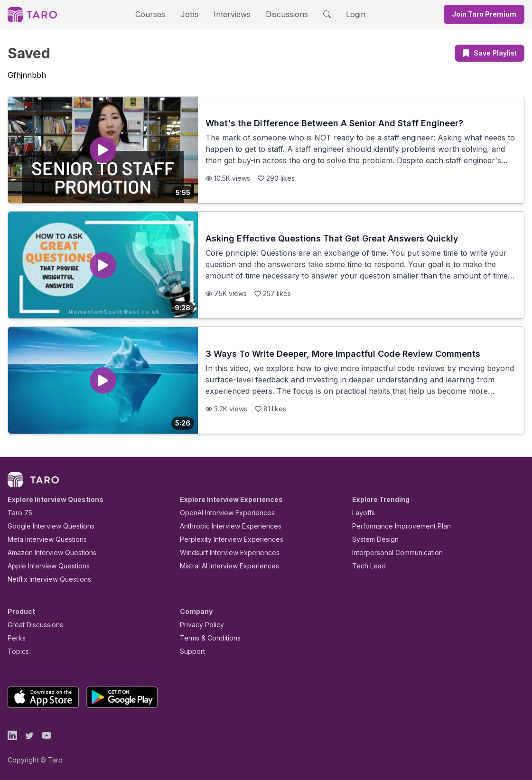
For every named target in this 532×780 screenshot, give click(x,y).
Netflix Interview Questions (45, 579)
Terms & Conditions (207, 638)
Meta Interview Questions (42, 539)
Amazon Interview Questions (47, 552)
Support (190, 651)
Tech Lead (366, 566)
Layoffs (362, 513)
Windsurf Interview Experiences (223, 552)
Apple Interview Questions (43, 566)
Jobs (193, 14)
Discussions (280, 14)
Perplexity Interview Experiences (224, 539)
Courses (159, 14)
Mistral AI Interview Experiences (224, 566)
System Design (372, 539)
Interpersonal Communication (392, 552)
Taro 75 (18, 513)
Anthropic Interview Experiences (224, 526)
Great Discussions (32, 625)
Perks (15, 638)
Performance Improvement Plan (395, 526)
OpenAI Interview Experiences (221, 513)
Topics (16, 651)
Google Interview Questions (45, 526)
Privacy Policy (199, 625)
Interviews (231, 14)
